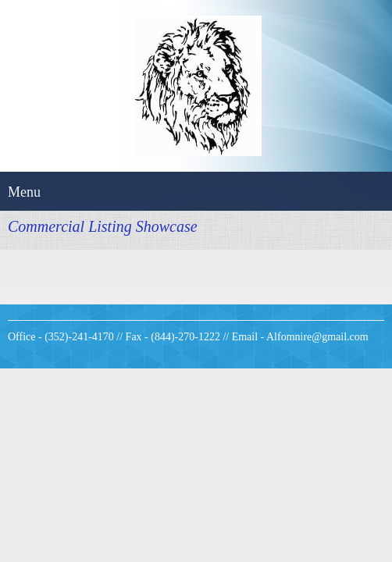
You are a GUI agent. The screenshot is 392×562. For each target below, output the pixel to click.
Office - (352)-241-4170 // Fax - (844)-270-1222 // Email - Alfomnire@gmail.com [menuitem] (188, 337)
